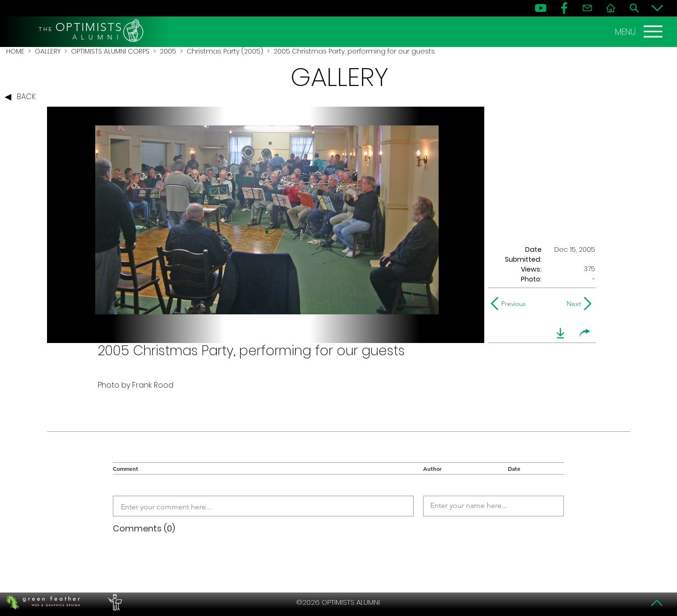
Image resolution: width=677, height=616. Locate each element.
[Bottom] (657, 8)
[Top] (657, 603)
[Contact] (587, 8)
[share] (585, 333)
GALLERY (48, 51)
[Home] (611, 8)
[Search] (634, 8)
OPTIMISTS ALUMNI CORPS (110, 51)
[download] (560, 333)
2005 (168, 51)
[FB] (564, 8)
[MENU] (640, 31)
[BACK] (23, 97)
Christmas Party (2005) (225, 51)
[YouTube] (541, 8)
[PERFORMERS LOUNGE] (114, 602)
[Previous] (510, 304)
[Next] (572, 304)
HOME (15, 51)
